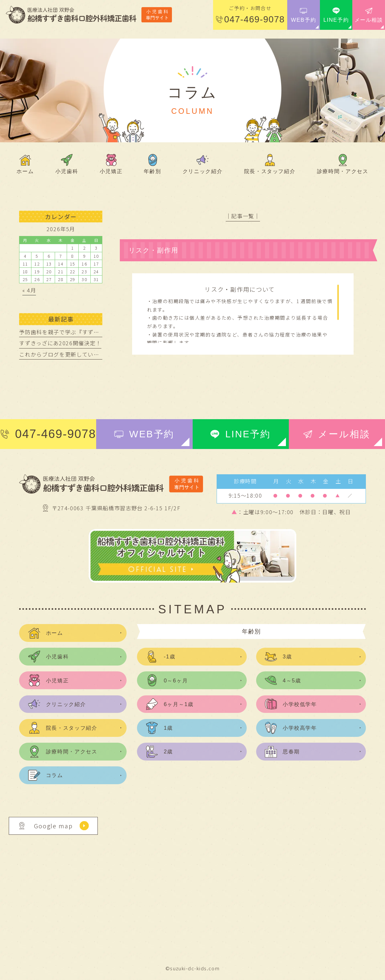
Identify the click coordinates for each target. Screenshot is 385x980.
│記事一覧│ (243, 216)
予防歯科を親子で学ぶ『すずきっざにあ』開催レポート (90, 332)
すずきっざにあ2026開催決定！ (60, 343)
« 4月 (29, 290)
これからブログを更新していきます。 (67, 354)
